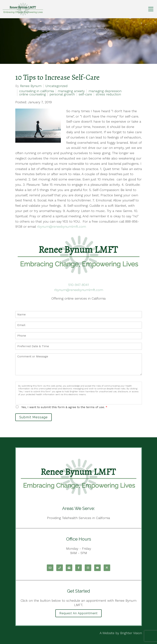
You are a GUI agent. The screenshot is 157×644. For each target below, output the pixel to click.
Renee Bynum (31, 86)
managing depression (105, 91)
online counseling (32, 94)
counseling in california (37, 91)
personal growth (62, 94)
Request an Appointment (78, 613)
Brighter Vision (131, 633)
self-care (85, 94)
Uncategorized (56, 86)
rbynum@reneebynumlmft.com (79, 290)
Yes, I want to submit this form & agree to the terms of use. (64, 407)
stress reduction (108, 94)
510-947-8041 (79, 285)
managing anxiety (71, 91)
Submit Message (34, 417)
